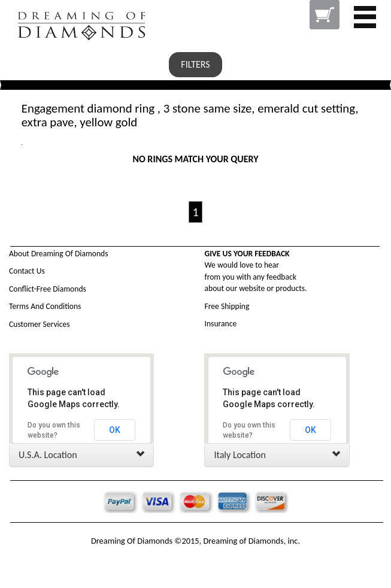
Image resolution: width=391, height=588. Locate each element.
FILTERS (195, 64)
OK (115, 430)
